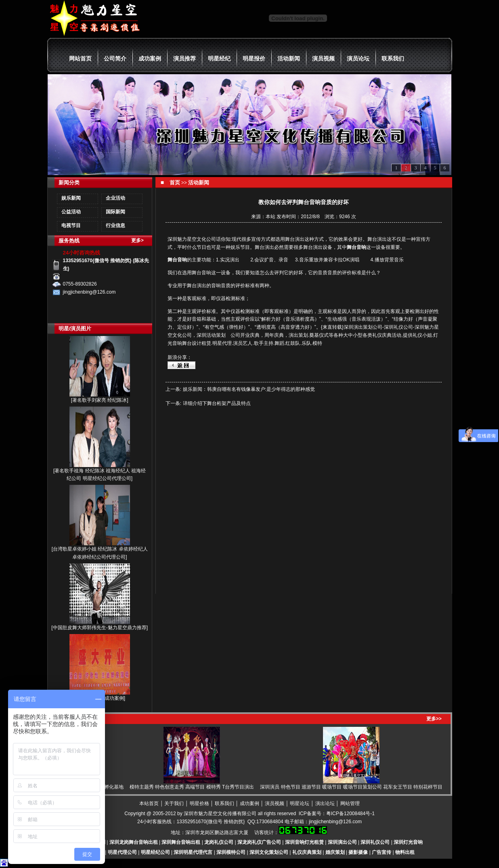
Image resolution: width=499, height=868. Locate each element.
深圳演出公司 (342, 842)
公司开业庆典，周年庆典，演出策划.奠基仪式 (280, 335)
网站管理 (350, 803)
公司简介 (115, 58)
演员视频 (323, 58)
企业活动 (115, 198)
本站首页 (149, 803)
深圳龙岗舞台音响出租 (134, 842)
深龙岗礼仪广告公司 (259, 842)
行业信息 (115, 225)
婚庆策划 (335, 852)
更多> (137, 240)
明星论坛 (300, 803)
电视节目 (71, 225)
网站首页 (80, 58)
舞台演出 (295, 239)
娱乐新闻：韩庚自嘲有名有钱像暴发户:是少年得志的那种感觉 (249, 389)
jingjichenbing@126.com (335, 822)
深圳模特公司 (231, 852)
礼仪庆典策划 (307, 852)
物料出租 (405, 852)
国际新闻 (115, 212)
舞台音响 (356, 247)
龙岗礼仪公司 (219, 842)
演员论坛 (358, 58)
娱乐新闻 (71, 198)
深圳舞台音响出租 (181, 842)
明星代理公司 (122, 852)
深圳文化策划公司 (269, 852)
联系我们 (393, 58)
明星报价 (254, 58)
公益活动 (71, 212)
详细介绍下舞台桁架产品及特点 (217, 403)
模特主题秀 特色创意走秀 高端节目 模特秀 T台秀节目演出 (195, 787)
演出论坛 (325, 803)
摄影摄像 (358, 852)
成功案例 (150, 58)
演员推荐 (185, 58)
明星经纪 (219, 58)
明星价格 (199, 803)
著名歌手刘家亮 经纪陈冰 (100, 400)
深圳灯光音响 (408, 842)
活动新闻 (289, 58)
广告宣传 (382, 852)
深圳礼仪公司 (375, 842)
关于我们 (174, 803)
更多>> (434, 719)
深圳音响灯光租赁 (304, 842)
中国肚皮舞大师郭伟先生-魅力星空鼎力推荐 (100, 628)
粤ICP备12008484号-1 (350, 814)
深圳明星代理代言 (193, 852)
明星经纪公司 (155, 852)
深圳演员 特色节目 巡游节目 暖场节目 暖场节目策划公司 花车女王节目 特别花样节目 (354, 787)
